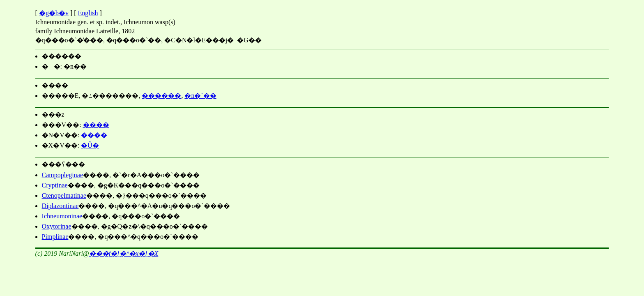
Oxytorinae (57, 226)
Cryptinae (55, 185)
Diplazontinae (60, 206)
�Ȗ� (90, 145)
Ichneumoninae (62, 216)
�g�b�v (54, 13)
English (88, 13)
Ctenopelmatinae (64, 195)
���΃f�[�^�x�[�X (124, 253)
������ (161, 96)
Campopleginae (62, 175)
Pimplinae (55, 237)
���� (96, 125)
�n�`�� (200, 96)
